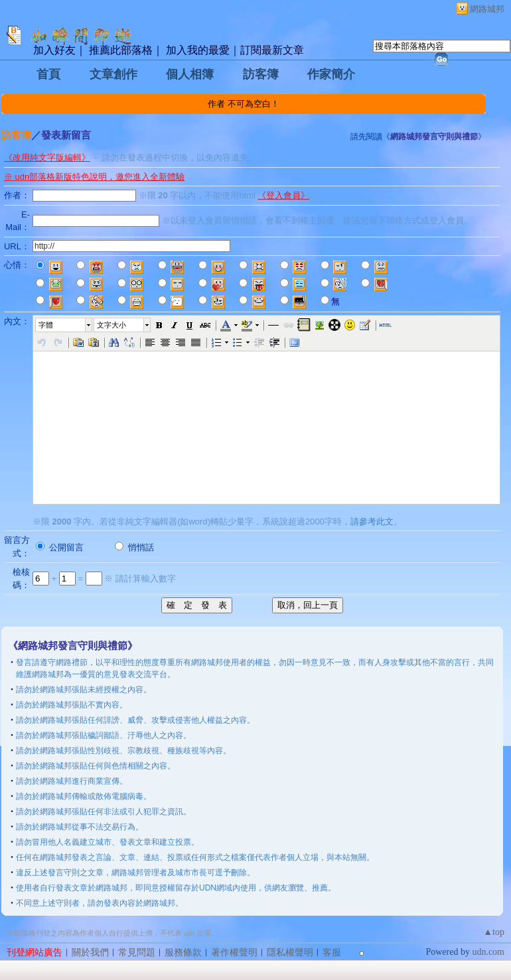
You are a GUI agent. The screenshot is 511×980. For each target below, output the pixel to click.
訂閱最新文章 (272, 50)
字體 (46, 325)
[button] (64, 325)
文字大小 (111, 325)
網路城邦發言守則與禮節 (434, 137)
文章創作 (113, 74)
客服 (332, 952)
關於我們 (90, 952)
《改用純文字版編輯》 (47, 157)
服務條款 (183, 952)
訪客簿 (261, 74)
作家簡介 (331, 74)
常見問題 (137, 952)
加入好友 (54, 50)
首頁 (48, 74)
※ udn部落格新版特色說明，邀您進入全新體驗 (94, 177)
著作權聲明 (234, 952)
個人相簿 (190, 74)
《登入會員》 (283, 195)
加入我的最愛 (198, 50)
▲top (494, 932)
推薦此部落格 (121, 50)
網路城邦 (487, 9)
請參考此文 (372, 521)
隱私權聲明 (290, 952)
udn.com (488, 952)
